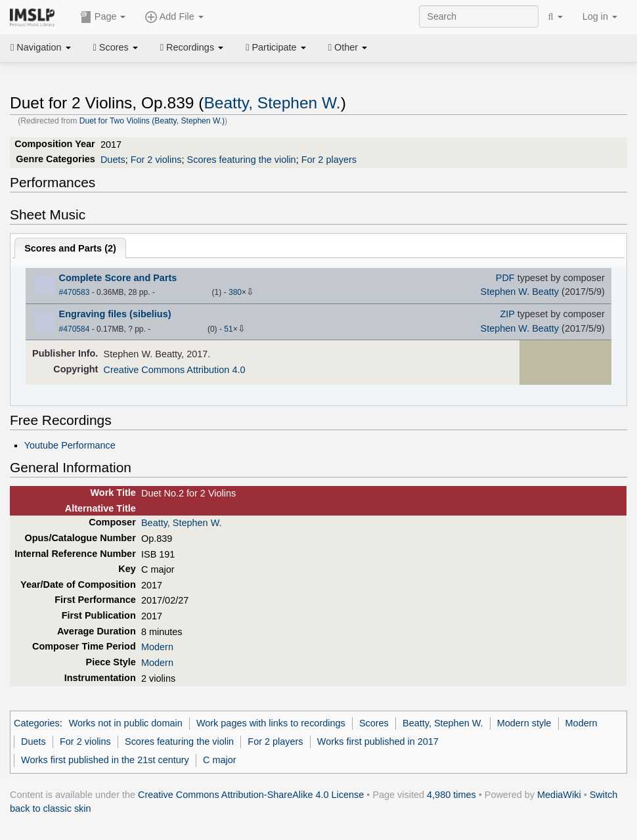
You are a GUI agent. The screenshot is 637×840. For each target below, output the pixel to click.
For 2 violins (156, 160)
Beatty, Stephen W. (272, 103)
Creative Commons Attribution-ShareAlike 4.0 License (251, 795)
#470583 (75, 292)
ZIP (507, 314)
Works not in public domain (126, 723)
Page (103, 17)
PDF (505, 278)
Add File (174, 17)
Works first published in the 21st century (105, 760)
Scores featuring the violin (242, 160)
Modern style (524, 723)
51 (228, 329)
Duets (113, 160)
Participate (276, 47)
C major (220, 760)
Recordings (192, 47)
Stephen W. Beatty (520, 292)
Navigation (41, 47)
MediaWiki (559, 795)
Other (348, 47)
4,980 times (451, 795)
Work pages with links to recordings (271, 723)
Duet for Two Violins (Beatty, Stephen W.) (152, 121)
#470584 (75, 329)
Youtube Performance (70, 445)
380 (235, 292)
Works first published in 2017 (378, 741)
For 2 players (329, 160)
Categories (37, 723)
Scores (116, 47)
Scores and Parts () (70, 248)
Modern (157, 647)
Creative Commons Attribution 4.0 (175, 370)
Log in (600, 16)
